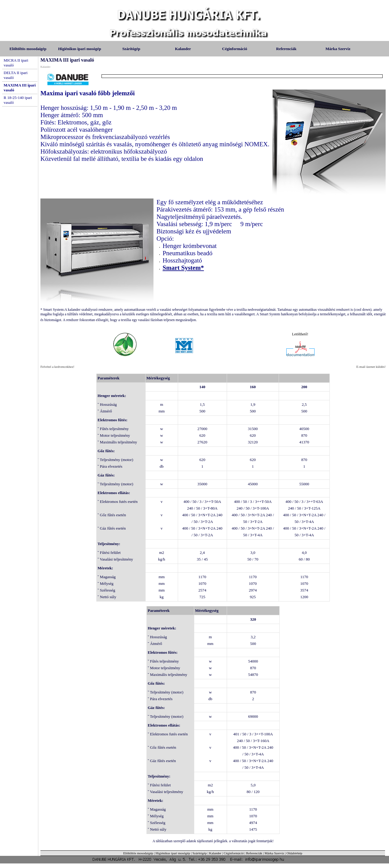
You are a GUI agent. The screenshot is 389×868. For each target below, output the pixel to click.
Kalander (183, 49)
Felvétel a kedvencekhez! (57, 367)
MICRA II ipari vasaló (16, 63)
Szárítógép (131, 49)
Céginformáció (235, 49)
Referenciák (286, 49)
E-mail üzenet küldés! (371, 367)
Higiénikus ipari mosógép (80, 49)
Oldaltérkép (294, 853)
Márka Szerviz (338, 49)
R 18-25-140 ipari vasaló (18, 100)
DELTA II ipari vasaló (16, 75)
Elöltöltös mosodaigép (28, 49)
